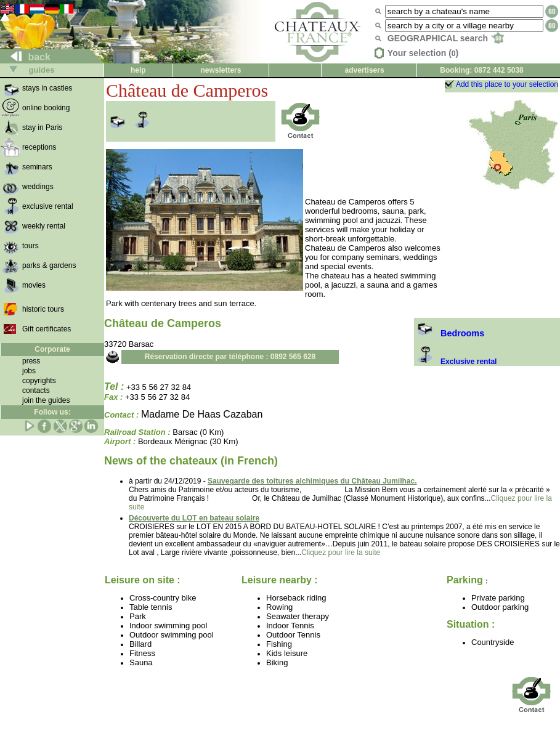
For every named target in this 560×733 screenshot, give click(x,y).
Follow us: (52, 412)
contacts (36, 391)
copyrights (39, 381)
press (31, 361)
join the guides (46, 400)
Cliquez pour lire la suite (341, 553)
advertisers (365, 70)
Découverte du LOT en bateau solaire (194, 518)
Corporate (52, 349)
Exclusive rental (455, 362)
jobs (29, 371)
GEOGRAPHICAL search (446, 38)
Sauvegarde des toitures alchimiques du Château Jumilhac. (312, 481)
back (26, 57)
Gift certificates (47, 329)
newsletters (221, 70)
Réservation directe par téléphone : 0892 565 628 (230, 357)
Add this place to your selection (507, 84)
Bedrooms (449, 333)
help (138, 70)
